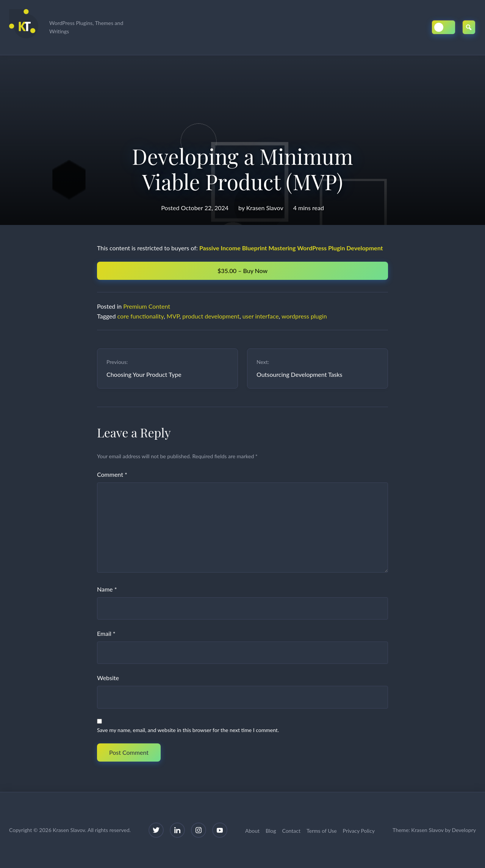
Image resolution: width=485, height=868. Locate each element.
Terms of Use (322, 831)
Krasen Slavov (265, 208)
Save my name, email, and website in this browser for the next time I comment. (188, 730)
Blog (271, 831)
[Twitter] (156, 830)
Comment (112, 474)
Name (107, 589)
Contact (291, 831)
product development (211, 316)
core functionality (141, 316)
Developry (464, 830)
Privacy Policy (359, 831)
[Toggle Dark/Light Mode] (444, 27)
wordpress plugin (304, 316)
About (252, 831)
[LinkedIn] (177, 830)
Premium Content (147, 306)
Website (108, 678)
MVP (173, 316)
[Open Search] (469, 27)
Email (106, 633)
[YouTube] (220, 830)
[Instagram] (199, 830)
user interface (261, 316)
